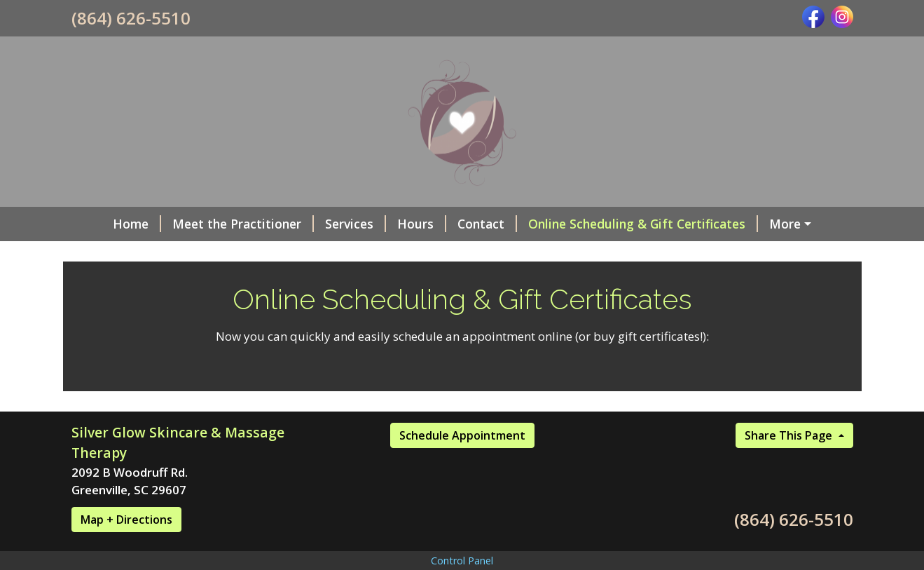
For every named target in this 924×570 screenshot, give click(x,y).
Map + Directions (126, 549)
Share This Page (790, 465)
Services (325, 224)
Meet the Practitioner (213, 224)
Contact (457, 224)
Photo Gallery (123, 254)
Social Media (783, 224)
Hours (392, 224)
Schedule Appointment (462, 465)
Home (107, 224)
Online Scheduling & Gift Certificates (613, 224)
